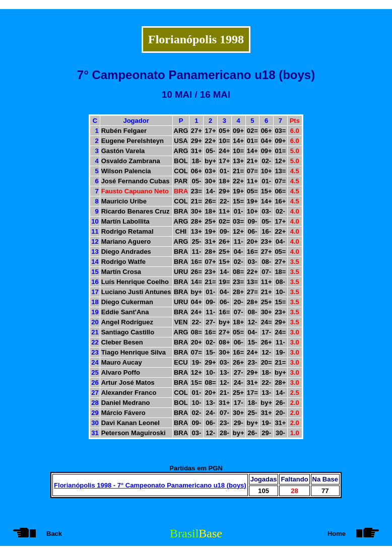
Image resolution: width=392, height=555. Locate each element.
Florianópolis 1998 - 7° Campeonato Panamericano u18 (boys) (150, 485)
